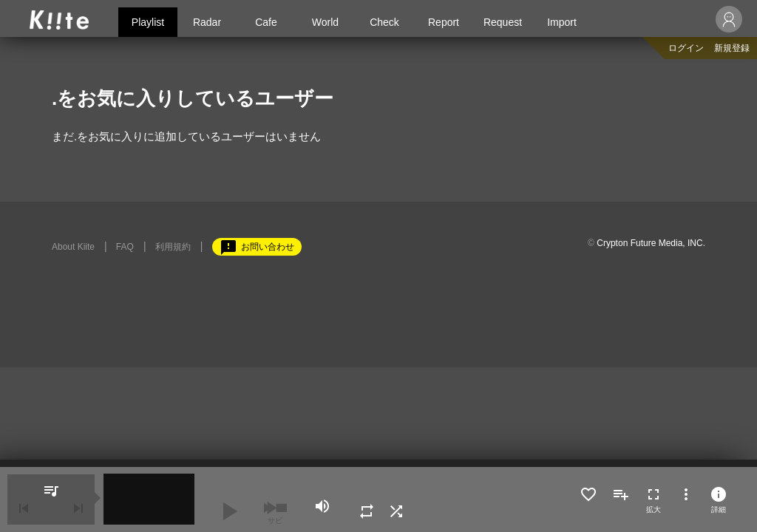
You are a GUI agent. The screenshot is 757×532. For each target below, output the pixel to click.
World (325, 22)
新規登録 (732, 48)
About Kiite (73, 247)
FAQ (125, 247)
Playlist (148, 22)
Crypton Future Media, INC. (651, 243)
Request (503, 22)
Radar (207, 22)
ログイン (686, 48)
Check (384, 22)
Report (444, 22)
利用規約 (173, 247)
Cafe (266, 22)
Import (562, 22)
